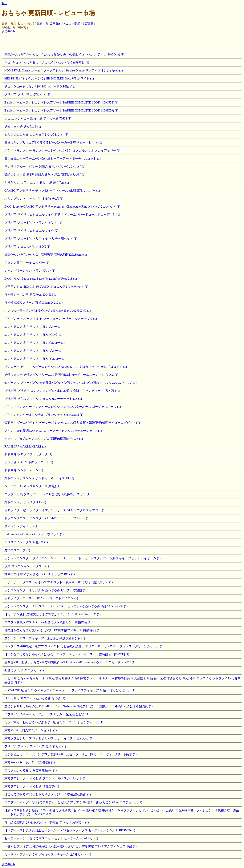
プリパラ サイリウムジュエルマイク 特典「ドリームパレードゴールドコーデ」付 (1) (62, 215)
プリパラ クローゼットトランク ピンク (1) (33, 223)
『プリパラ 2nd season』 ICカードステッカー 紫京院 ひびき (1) (47, 714)
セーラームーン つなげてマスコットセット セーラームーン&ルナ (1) (51, 838)
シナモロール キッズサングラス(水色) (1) (32, 486)
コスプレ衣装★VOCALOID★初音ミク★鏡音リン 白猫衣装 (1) (48, 622)
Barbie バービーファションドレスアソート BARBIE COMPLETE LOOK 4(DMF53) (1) (61, 102)
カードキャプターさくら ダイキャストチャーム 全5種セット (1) (48, 854)
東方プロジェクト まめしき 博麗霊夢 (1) (32, 786)
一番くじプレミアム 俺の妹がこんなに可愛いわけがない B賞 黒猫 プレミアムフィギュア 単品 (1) (70, 846)
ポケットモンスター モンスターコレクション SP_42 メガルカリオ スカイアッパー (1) (62, 150)
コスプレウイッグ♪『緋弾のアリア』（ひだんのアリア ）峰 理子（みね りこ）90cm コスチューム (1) (73, 802)
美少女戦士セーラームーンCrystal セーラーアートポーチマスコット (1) (53, 158)
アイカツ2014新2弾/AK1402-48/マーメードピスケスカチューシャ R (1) (53, 431)
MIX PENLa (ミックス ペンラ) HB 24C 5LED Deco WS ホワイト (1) (49, 78)
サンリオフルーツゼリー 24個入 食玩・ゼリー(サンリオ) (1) (45, 166)
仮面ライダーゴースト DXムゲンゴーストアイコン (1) (41, 598)
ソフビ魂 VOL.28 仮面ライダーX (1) (29, 462)
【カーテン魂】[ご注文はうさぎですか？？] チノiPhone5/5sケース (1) (52, 614)
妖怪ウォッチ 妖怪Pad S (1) (23, 126)
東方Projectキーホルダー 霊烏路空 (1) (30, 762)
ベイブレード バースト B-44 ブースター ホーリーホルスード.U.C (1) (51, 319)
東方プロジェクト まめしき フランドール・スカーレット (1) (45, 778)
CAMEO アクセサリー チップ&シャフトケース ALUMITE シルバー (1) (52, 191)
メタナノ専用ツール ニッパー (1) (27, 263)
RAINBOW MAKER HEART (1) (25, 446)
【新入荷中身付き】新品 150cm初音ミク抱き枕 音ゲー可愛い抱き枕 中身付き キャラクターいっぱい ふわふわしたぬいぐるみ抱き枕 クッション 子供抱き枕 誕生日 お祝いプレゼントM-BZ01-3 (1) (122, 812)
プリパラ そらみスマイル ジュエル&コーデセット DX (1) (43, 399)
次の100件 (8, 31)
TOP (4, 3)
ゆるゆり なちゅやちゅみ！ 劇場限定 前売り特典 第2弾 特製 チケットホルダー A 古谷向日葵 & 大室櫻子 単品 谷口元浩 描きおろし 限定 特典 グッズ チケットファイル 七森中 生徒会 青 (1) (122, 680)
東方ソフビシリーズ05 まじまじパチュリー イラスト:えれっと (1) (49, 738)
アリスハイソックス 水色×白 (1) (26, 542)
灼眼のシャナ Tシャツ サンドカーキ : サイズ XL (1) (39, 478)
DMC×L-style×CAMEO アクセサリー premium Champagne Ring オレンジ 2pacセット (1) (62, 207)
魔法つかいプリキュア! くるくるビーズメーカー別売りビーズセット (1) (53, 142)
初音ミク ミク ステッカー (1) (24, 670)
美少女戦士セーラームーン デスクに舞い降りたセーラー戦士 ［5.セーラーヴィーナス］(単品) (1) (70, 754)
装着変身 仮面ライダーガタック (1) (28, 454)
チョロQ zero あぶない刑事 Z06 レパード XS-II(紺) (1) (41, 86)
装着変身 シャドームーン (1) (24, 470)
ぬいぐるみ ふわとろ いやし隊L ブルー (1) (33, 327)
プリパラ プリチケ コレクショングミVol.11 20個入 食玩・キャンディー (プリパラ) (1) (62, 391)
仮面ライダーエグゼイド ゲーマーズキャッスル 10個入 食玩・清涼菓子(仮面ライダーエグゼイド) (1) (73, 423)
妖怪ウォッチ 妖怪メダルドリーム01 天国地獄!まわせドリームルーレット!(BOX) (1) (61, 375)
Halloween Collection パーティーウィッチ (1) (34, 534)
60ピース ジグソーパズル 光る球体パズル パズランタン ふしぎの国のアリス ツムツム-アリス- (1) (70, 383)
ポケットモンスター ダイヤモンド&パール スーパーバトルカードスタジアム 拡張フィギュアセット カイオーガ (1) (82, 558)
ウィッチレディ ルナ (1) (21, 526)
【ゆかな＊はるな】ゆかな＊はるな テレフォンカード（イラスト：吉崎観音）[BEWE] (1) (67, 654)
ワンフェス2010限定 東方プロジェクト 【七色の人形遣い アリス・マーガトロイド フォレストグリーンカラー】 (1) (84, 646)
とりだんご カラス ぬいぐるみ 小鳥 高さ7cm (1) (37, 183)
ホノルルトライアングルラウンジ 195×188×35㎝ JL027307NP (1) (48, 311)
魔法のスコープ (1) (17, 550)
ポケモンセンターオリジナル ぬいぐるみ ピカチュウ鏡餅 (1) (45, 590)
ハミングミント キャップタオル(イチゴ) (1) (34, 199)
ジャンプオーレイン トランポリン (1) (30, 271)
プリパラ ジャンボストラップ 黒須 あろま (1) (35, 746)
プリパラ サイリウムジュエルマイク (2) (31, 231)
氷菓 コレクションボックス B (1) (27, 566)
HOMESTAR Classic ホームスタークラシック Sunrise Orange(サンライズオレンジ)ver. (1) (64, 70)
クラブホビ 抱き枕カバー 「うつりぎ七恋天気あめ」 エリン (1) (47, 494)
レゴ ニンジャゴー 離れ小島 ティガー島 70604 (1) (38, 118)
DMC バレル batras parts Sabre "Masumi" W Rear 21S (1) (41, 279)
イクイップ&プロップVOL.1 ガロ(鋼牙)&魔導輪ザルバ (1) (44, 439)
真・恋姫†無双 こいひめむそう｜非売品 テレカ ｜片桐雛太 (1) (47, 822)
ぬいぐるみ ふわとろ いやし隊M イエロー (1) (35, 359)
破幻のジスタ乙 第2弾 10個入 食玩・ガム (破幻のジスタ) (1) (45, 174)
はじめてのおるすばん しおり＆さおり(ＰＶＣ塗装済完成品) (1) (48, 794)
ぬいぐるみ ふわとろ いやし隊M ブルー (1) (33, 351)
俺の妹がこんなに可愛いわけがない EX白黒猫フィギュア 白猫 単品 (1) (52, 630)
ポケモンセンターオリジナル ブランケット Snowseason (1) (44, 415)
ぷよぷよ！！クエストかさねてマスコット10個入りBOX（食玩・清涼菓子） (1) (59, 582)
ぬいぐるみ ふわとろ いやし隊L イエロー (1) (35, 343)
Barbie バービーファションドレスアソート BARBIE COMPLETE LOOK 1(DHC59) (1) (61, 110)
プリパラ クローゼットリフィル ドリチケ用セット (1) (41, 239)
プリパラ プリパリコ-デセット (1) (27, 94)
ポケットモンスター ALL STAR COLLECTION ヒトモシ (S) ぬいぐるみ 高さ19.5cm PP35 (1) (66, 606)
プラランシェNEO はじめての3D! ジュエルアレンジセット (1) (46, 287)
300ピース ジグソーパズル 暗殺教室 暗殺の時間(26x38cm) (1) (46, 255)
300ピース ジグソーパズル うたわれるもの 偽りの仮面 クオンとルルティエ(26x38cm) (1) (64, 54)
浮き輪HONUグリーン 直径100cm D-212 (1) (33, 303)
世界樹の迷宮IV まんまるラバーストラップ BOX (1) (40, 574)
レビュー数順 (71, 23)
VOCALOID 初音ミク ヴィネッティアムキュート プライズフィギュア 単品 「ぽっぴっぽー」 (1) (70, 690)
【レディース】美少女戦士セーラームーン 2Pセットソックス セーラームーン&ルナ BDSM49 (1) (70, 830)
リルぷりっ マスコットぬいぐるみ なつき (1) (35, 698)
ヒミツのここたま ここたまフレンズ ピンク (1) (36, 134)
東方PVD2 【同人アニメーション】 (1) (31, 730)
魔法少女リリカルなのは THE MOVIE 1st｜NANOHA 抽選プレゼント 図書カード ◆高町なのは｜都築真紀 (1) (78, 706)
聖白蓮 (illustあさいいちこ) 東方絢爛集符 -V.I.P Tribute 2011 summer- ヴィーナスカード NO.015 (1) (70, 662)
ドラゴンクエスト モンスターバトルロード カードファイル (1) (47, 518)
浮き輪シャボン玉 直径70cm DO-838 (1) (31, 295)
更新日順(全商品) (48, 23)
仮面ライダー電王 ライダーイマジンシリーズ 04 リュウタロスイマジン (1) (55, 510)
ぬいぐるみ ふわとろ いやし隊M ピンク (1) (33, 335)
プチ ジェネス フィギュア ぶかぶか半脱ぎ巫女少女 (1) (45, 638)
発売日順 (89, 23)
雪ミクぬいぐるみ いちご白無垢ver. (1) (30, 770)
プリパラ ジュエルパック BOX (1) (27, 247)
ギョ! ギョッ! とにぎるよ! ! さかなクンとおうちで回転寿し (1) (47, 62)
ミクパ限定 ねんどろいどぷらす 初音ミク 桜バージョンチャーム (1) (54, 722)
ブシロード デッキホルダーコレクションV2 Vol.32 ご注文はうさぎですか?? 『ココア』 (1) (66, 367)
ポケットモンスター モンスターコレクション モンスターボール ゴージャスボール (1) (63, 407)
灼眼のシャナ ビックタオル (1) (25, 502)
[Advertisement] (71, 42)
